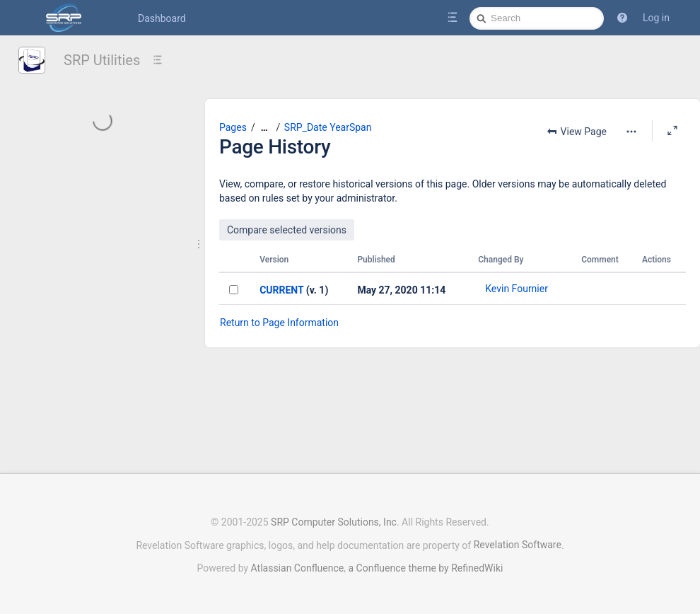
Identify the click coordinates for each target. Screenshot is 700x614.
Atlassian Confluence (298, 568)
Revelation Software (518, 545)
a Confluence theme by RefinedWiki (425, 568)
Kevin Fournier (517, 289)
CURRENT (281, 290)
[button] (622, 18)
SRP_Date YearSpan (328, 127)
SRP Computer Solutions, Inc (334, 522)
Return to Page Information (279, 323)
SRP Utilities (102, 60)
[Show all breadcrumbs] (264, 128)
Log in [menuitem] (656, 18)
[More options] (631, 132)
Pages (233, 127)
